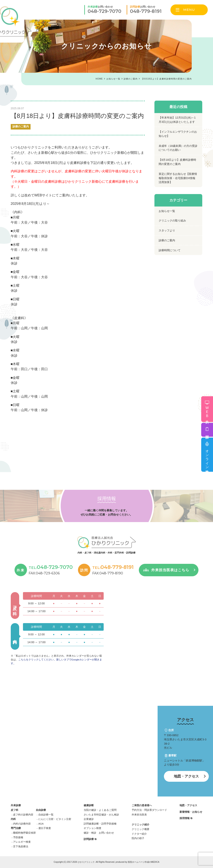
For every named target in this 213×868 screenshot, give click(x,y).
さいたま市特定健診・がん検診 (101, 815)
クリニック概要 (141, 829)
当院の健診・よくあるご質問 (100, 810)
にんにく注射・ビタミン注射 (55, 819)
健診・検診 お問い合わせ (99, 833)
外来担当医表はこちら (170, 570)
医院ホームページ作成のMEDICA (144, 862)
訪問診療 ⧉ (90, 839)
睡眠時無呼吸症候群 (24, 833)
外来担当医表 (139, 815)
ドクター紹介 (139, 834)
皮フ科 (15, 810)
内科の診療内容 (22, 824)
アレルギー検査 (22, 842)
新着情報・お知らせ (191, 812)
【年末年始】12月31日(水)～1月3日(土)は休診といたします (177, 120)
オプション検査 (92, 828)
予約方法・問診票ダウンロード (149, 810)
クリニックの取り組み (172, 221)
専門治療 (16, 828)
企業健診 (89, 819)
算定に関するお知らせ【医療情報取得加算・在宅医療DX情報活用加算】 (178, 178)
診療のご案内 (21, 127)
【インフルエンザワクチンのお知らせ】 (178, 134)
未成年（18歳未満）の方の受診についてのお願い (178, 148)
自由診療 (41, 810)
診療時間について (170, 250)
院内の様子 (138, 838)
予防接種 (18, 837)
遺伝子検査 (45, 828)
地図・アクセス (186, 776)
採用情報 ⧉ (186, 818)
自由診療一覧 (46, 815)
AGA (41, 824)
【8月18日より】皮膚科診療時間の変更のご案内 (177, 162)
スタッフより (167, 230)
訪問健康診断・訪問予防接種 (100, 824)
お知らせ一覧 (167, 211)
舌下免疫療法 (21, 846)
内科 (13, 819)
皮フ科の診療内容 (23, 815)
